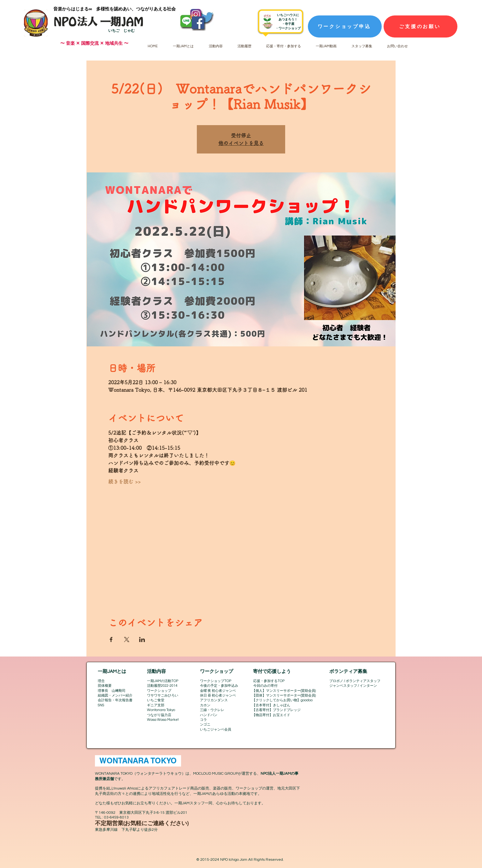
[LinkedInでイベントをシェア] (142, 639)
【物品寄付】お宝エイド (271, 715)
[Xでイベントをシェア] (127, 639)
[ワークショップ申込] (345, 26)
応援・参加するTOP (269, 681)
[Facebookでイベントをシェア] (111, 639)
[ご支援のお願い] (420, 26)
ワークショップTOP (216, 681)
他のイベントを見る (241, 143)
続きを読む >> (124, 482)
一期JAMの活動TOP (163, 681)
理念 (101, 681)
